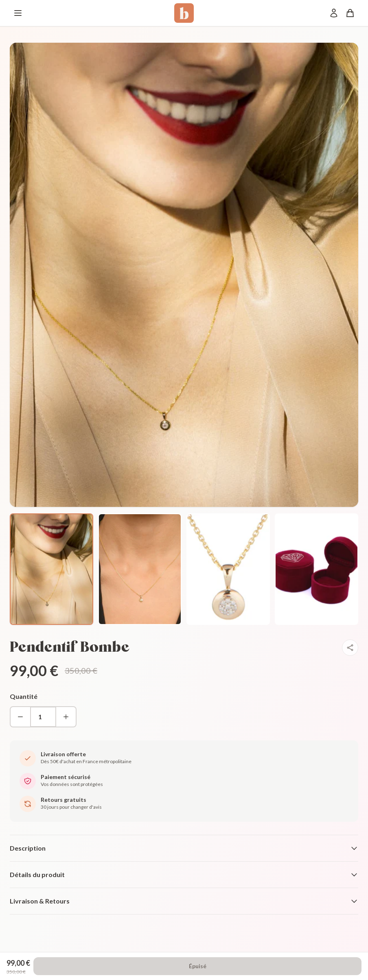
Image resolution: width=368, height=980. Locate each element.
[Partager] (350, 648)
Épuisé (198, 966)
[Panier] (350, 13)
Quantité (24, 696)
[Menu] (18, 13)
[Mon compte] (334, 13)
